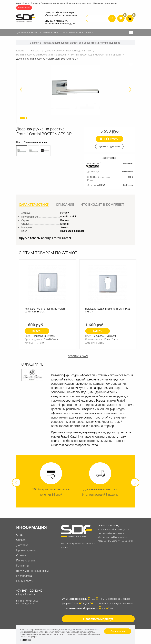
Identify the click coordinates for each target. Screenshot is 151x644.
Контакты (87, 3)
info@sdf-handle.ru (26, 594)
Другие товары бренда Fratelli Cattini (45, 238)
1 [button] (22, 118)
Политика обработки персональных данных (78, 546)
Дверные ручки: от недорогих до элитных (68, 51)
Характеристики (34, 205)
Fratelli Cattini (68, 217)
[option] (76, 90)
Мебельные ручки (72, 32)
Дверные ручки (27, 32)
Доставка (35, 3)
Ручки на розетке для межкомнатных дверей (41, 55)
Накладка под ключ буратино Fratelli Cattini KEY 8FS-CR (45, 310)
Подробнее (25, 640)
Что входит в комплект (102, 205)
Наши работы (25, 581)
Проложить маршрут (98, 619)
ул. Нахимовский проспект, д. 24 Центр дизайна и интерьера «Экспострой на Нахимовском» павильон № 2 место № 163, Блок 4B (116, 533)
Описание (65, 205)
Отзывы (61, 3)
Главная (21, 51)
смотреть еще (78, 355)
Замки (89, 32)
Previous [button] (16, 482)
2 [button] (26, 118)
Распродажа (24, 8)
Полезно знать (74, 3)
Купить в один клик (109, 146)
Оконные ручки (49, 32)
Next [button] (135, 482)
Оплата (26, 3)
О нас (19, 3)
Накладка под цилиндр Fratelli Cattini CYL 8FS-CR (108, 310)
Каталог (35, 51)
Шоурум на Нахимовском (105, 3)
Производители (48, 3)
